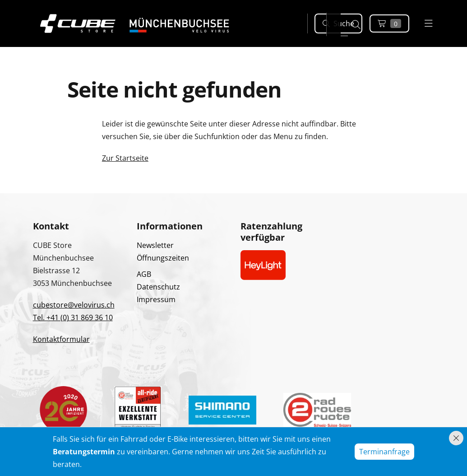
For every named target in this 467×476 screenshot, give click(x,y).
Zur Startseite (125, 158)
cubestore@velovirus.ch (74, 305)
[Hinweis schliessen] (456, 438)
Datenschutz (158, 287)
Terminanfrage (384, 452)
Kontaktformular (61, 339)
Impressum (156, 299)
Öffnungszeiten (163, 258)
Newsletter (155, 245)
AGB (144, 274)
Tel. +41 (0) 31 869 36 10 (73, 317)
